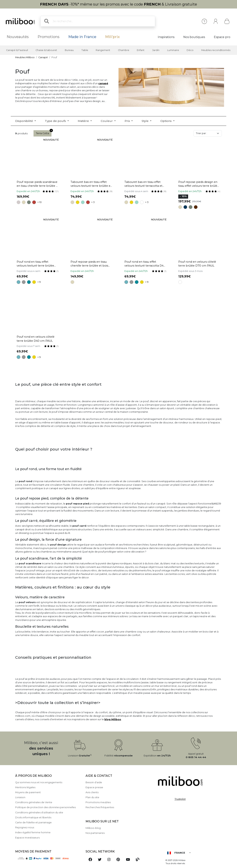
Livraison (20, 797)
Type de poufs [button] (56, 121)
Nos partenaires (95, 833)
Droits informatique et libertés (33, 817)
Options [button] (166, 121)
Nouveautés (18, 37)
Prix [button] (128, 121)
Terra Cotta (44, 132)
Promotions (49, 37)
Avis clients (92, 792)
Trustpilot (180, 799)
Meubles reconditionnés (216, 50)
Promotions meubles (98, 802)
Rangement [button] (103, 50)
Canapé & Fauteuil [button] (17, 50)
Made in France (82, 37)
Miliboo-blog (93, 828)
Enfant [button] (141, 50)
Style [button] (145, 121)
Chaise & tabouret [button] (46, 50)
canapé (103, 83)
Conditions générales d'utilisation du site (39, 812)
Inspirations (166, 37)
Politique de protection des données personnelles (45, 807)
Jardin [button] (156, 50)
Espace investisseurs (27, 838)
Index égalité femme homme (33, 832)
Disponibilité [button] (24, 121)
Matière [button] (84, 121)
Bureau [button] (69, 50)
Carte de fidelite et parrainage (33, 822)
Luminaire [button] (173, 50)
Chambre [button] (124, 50)
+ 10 (40, 202)
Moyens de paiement (28, 792)
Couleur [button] (107, 121)
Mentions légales (25, 787)
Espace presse (94, 787)
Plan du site (92, 797)
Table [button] (85, 50)
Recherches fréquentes (100, 807)
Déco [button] (190, 50)
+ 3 (93, 202)
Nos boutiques (194, 37)
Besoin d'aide (94, 782)
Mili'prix (112, 37)
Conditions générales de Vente (34, 802)
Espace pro (222, 37)
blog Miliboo (113, 719)
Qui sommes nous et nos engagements (39, 782)
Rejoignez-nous (25, 827)
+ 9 (39, 282)
